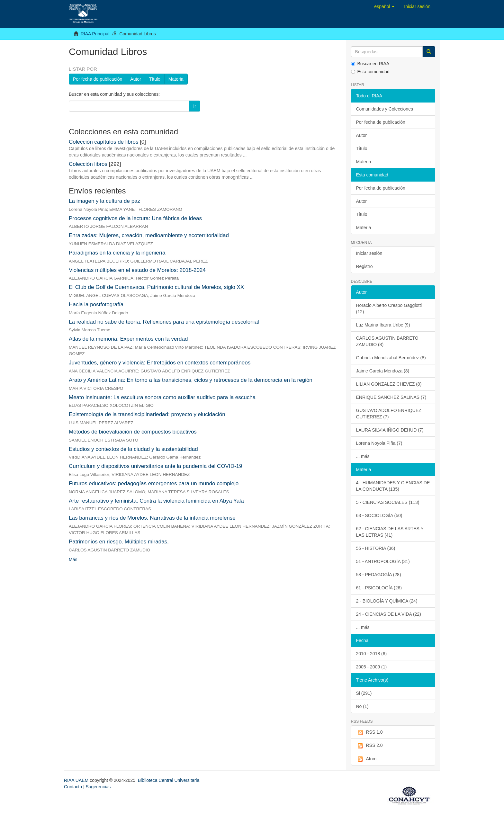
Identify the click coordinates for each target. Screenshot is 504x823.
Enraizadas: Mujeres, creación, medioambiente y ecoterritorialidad (149, 235)
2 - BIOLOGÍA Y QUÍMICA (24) (387, 601)
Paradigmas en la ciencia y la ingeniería (117, 253)
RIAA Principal (95, 34)
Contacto (73, 787)
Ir (195, 106)
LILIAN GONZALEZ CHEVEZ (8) (389, 384)
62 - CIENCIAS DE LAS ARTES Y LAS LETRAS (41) (390, 532)
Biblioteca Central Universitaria (169, 780)
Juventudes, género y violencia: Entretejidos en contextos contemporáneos (160, 363)
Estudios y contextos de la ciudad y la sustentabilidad (133, 449)
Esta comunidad (370, 72)
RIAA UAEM (77, 780)
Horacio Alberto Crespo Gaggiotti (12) (389, 309)
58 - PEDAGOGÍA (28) (379, 575)
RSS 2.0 (369, 746)
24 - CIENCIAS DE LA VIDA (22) (389, 614)
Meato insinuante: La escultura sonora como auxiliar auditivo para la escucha (162, 397)
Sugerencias (98, 787)
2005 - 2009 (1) (372, 667)
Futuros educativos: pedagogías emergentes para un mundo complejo (154, 483)
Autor (135, 79)
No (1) (362, 706)
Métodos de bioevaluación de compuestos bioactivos (133, 432)
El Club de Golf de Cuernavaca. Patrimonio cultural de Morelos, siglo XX (156, 287)
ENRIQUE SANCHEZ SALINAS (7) (391, 397)
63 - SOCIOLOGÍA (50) (379, 515)
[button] (384, 6)
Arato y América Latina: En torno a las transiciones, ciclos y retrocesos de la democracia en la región (191, 380)
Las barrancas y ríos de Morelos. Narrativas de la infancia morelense (152, 518)
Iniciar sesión (369, 253)
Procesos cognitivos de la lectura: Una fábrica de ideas (135, 218)
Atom (366, 759)
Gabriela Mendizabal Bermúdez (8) (391, 358)
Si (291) (364, 693)
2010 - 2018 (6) (372, 654)
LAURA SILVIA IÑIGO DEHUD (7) (390, 430)
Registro (364, 266)
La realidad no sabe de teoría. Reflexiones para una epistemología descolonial (164, 322)
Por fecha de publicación (98, 79)
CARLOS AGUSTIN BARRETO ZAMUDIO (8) (387, 341)
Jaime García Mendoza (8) (383, 371)
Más (73, 559)
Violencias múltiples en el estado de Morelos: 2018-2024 (137, 270)
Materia (176, 79)
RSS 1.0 (369, 732)
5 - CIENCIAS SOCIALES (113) (388, 502)
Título (155, 79)
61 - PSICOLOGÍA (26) (379, 588)
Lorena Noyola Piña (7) (379, 443)
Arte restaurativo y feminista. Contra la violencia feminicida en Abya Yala (156, 501)
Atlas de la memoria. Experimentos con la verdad (128, 339)
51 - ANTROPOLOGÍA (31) (383, 561)
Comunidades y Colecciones (385, 109)
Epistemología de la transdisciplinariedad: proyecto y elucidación (147, 414)
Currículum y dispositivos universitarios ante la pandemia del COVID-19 (156, 466)
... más (363, 456)
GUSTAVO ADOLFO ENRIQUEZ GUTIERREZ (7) (389, 414)
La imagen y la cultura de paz (104, 201)
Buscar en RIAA (370, 64)
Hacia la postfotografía (96, 304)
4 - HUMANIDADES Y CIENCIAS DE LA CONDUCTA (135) (393, 486)
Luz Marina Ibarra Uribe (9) (383, 325)
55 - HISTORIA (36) (376, 548)
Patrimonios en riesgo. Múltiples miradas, (119, 542)
